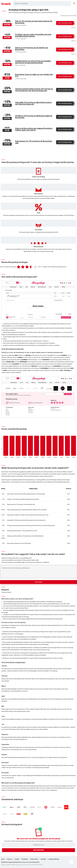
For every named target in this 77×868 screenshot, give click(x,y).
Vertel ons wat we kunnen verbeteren (16, 568)
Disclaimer (25, 859)
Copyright (43, 859)
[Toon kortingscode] (65, 23)
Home (3, 859)
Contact (17, 859)
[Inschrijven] (38, 850)
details (74, 27)
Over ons (10, 859)
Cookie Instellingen (54, 859)
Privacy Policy (34, 859)
